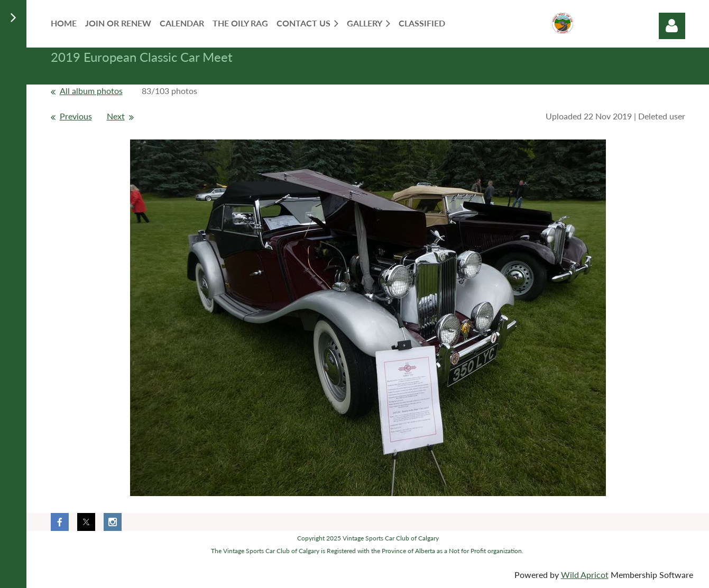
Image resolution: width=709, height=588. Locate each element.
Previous (76, 116)
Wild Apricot (585, 575)
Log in (672, 26)
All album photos (91, 91)
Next (116, 116)
